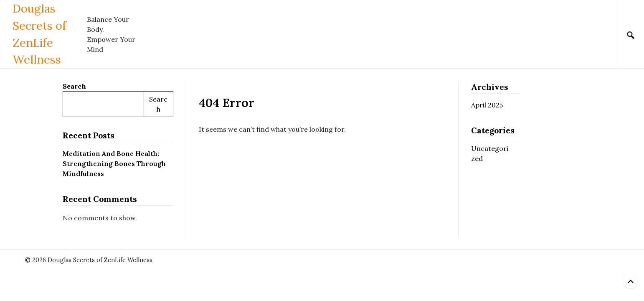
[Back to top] (630, 281)
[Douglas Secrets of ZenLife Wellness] (50, 34)
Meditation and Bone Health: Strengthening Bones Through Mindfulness (114, 163)
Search (74, 86)
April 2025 (487, 105)
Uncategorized (490, 153)
